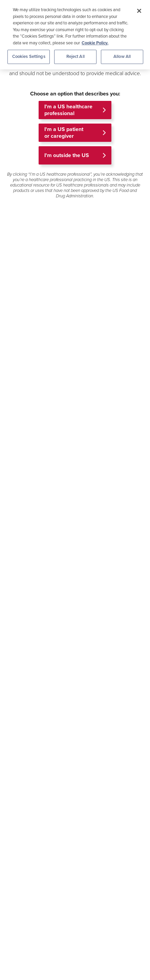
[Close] (139, 11)
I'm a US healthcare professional (68, 110)
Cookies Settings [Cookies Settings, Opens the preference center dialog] (29, 57)
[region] (75, 35)
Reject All (76, 57)
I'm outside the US (67, 155)
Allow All (122, 57)
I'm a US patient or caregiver (64, 133)
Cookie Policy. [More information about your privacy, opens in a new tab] (95, 43)
